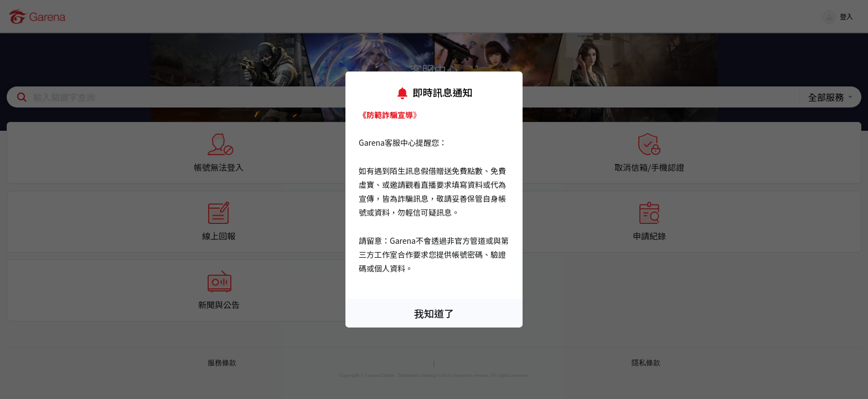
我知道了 (434, 313)
